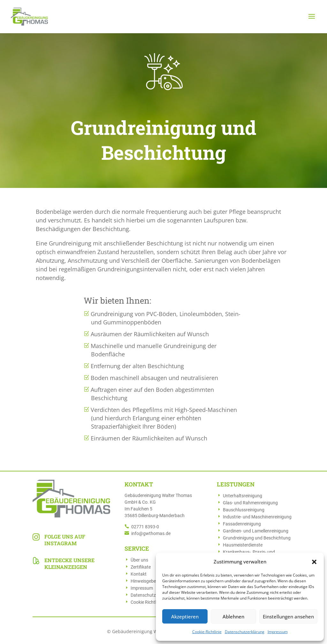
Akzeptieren (185, 617)
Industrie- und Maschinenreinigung (257, 517)
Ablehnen (233, 617)
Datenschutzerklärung (245, 632)
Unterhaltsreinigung (243, 496)
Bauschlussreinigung (244, 510)
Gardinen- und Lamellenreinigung (256, 531)
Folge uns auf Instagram (65, 540)
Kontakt (139, 574)
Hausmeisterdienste (243, 545)
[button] (314, 562)
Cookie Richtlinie (147, 602)
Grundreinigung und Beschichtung (257, 538)
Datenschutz (143, 595)
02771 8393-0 (145, 527)
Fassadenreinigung (242, 524)
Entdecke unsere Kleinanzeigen (69, 563)
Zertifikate (141, 567)
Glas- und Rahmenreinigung (250, 503)
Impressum (278, 632)
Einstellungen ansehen (288, 617)
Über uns (139, 560)
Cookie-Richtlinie (207, 632)
